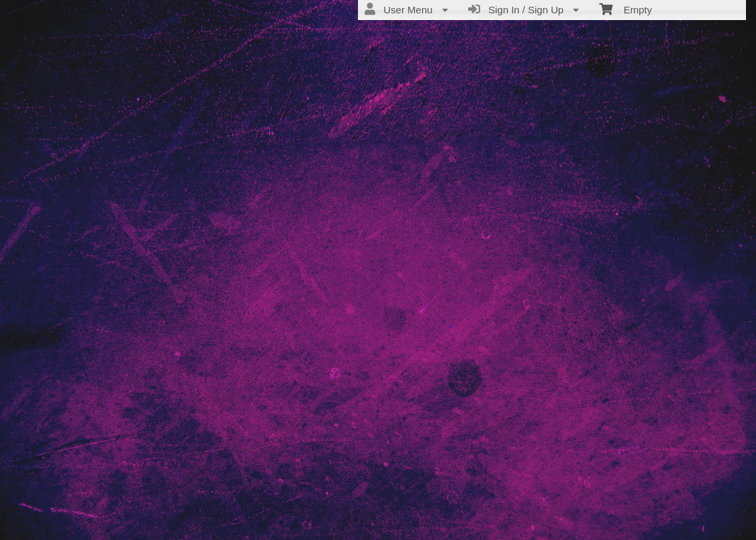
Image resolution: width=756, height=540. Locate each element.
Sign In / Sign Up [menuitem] (524, 9)
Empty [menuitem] (625, 9)
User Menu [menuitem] (406, 9)
